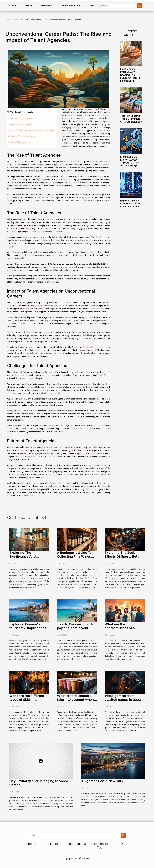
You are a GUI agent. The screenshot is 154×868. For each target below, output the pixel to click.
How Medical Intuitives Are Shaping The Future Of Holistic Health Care (130, 75)
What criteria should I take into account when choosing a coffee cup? (75, 700)
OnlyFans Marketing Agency (95, 347)
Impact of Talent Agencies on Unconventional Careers (32, 130)
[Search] (118, 6)
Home (8, 20)
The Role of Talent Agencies (20, 125)
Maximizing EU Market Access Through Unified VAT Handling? (130, 161)
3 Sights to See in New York (102, 781)
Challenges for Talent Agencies (22, 136)
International (47, 6)
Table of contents (22, 112)
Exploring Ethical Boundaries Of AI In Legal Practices (130, 204)
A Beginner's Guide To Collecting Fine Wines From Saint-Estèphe (74, 556)
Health (29, 6)
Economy (13, 6)
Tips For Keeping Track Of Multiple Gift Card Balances (131, 119)
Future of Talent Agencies (20, 142)
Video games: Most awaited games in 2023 (123, 698)
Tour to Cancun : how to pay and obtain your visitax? (76, 628)
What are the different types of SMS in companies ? (27, 700)
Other (91, 6)
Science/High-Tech (71, 6)
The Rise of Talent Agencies (20, 119)
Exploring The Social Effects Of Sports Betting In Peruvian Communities (124, 556)
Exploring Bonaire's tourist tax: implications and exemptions (28, 628)
